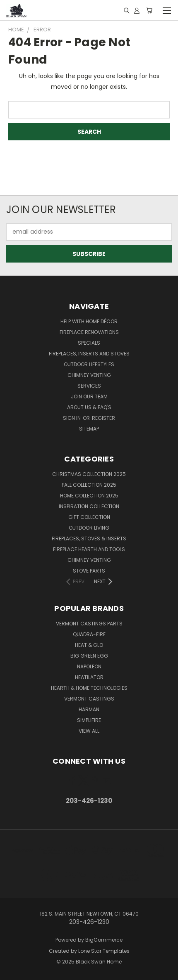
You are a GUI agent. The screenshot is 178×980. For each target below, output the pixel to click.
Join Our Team (89, 396)
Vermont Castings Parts (89, 624)
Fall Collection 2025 (89, 485)
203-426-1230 (89, 801)
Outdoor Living (89, 528)
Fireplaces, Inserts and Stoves (89, 354)
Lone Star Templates (104, 951)
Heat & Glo (89, 645)
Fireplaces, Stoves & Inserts (89, 539)
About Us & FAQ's (89, 407)
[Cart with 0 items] (149, 10)
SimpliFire (89, 720)
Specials (89, 343)
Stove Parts (89, 571)
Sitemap (89, 429)
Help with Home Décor (89, 321)
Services (89, 386)
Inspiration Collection (89, 506)
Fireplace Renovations (89, 332)
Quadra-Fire (89, 634)
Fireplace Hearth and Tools (89, 549)
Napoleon (89, 666)
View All (89, 731)
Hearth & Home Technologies (89, 688)
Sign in (72, 418)
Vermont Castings (89, 699)
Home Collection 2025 (89, 496)
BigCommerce (104, 940)
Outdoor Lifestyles (89, 364)
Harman (89, 709)
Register (103, 418)
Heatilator (89, 677)
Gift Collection (89, 517)
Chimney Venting (89, 375)
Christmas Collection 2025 (89, 474)
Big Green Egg (89, 656)
